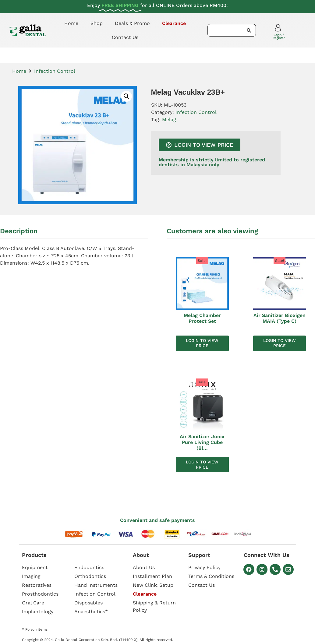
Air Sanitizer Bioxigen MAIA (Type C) (280, 318)
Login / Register (279, 36)
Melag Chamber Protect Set (202, 318)
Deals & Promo (132, 23)
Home (71, 23)
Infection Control (55, 71)
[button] (126, 96)
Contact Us (125, 37)
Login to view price (202, 343)
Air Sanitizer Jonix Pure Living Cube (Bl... (202, 442)
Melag (169, 120)
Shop (97, 23)
